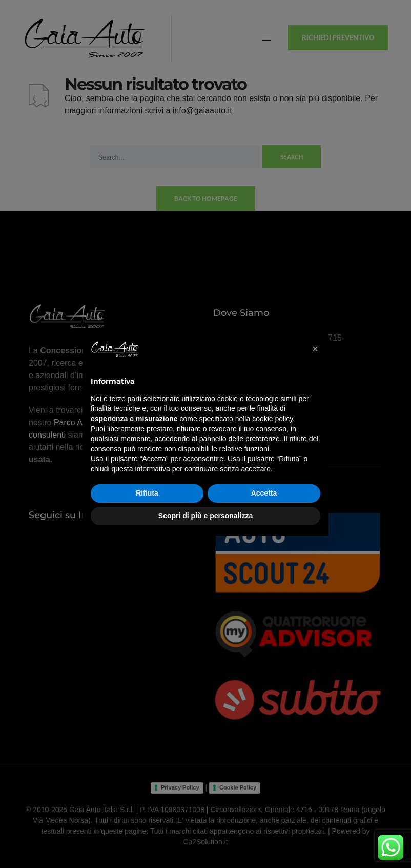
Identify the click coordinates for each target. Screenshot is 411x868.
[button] (315, 349)
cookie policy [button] (272, 419)
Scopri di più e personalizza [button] (205, 516)
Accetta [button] (264, 493)
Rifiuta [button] (147, 493)
